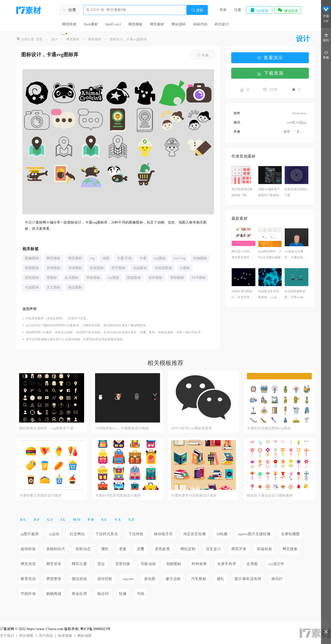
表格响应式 (56, 549)
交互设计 (213, 549)
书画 (141, 594)
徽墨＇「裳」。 (295, 132)
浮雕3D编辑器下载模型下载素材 (269, 192)
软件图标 (156, 278)
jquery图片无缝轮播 (254, 534)
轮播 (123, 594)
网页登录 (54, 564)
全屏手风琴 (227, 564)
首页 (39, 39)
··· (63, 34)
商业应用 (79, 594)
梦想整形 (54, 579)
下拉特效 (136, 534)
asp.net (128, 579)
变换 (123, 549)
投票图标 (32, 268)
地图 (106, 258)
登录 (223, 10)
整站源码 (179, 24)
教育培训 (28, 579)
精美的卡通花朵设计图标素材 (270, 496)
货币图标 (118, 268)
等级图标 (93, 278)
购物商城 (54, 594)
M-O (77, 520)
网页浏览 (28, 564)
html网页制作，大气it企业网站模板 (270, 254)
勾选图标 (32, 287)
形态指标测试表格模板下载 (242, 192)
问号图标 (199, 278)
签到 (326, 37)
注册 (238, 10)
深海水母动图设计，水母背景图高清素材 (242, 295)
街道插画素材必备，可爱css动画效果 (295, 295)
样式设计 (222, 24)
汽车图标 (199, 579)
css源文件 (276, 564)
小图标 (185, 268)
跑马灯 (277, 579)
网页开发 (239, 549)
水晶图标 (140, 268)
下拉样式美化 (107, 534)
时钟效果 (199, 564)
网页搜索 (290, 549)
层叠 (141, 549)
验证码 (103, 594)
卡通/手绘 (124, 258)
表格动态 (83, 549)
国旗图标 (134, 278)
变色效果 (162, 549)
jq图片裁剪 (30, 534)
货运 (101, 564)
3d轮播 (222, 534)
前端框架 (264, 549)
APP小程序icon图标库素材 (192, 428)
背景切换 (123, 564)
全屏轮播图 (290, 534)
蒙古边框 (173, 579)
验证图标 (75, 287)
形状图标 (97, 268)
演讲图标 (75, 268)
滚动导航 (105, 579)
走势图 (252, 564)
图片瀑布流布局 (248, 579)
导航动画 (148, 564)
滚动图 (150, 579)
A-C (23, 520)
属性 (105, 549)
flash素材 (91, 24)
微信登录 (288, 10)
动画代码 (200, 24)
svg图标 (160, 258)
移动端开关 (163, 534)
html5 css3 (113, 24)
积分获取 (27, 636)
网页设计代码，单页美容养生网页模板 (242, 255)
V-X (118, 520)
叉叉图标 (54, 287)
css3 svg (180, 258)
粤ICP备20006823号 (95, 629)
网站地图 (84, 636)
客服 (326, 55)
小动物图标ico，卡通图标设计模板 (122, 428)
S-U (104, 520)
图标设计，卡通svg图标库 (129, 39)
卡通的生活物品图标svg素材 (269, 428)
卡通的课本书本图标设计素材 (194, 496)
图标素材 (95, 39)
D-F (37, 520)
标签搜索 (65, 636)
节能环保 (28, 594)
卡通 (143, 258)
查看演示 (270, 58)
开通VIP (326, 14)
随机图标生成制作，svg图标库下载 (46, 428)
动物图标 (200, 258)
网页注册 (79, 564)
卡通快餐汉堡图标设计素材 (40, 496)
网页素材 (157, 24)
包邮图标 (174, 564)
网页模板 (136, 24)
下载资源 (270, 73)
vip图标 (114, 278)
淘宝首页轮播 (194, 534)
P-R (91, 520)
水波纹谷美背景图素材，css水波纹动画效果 (269, 295)
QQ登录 (259, 10)
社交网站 (77, 534)
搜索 (197, 10)
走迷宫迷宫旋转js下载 (296, 192)
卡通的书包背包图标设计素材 (118, 496)
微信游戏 (79, 579)
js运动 (54, 534)
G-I (50, 520)
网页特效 (69, 24)
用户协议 (46, 636)
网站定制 (188, 549)
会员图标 (72, 278)
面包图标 (32, 278)
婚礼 (221, 579)
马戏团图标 (163, 268)
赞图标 (52, 278)
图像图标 (32, 258)
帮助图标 (177, 278)
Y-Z (131, 520)
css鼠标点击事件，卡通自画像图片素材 (295, 255)
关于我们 (7, 636)
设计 (55, 39)
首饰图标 (54, 268)
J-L (63, 520)
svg (92, 258)
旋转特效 (28, 549)
